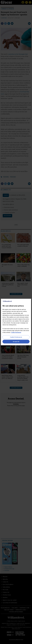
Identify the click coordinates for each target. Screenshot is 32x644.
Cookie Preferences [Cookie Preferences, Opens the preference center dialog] (16, 337)
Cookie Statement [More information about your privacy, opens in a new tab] (16, 332)
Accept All (16, 342)
